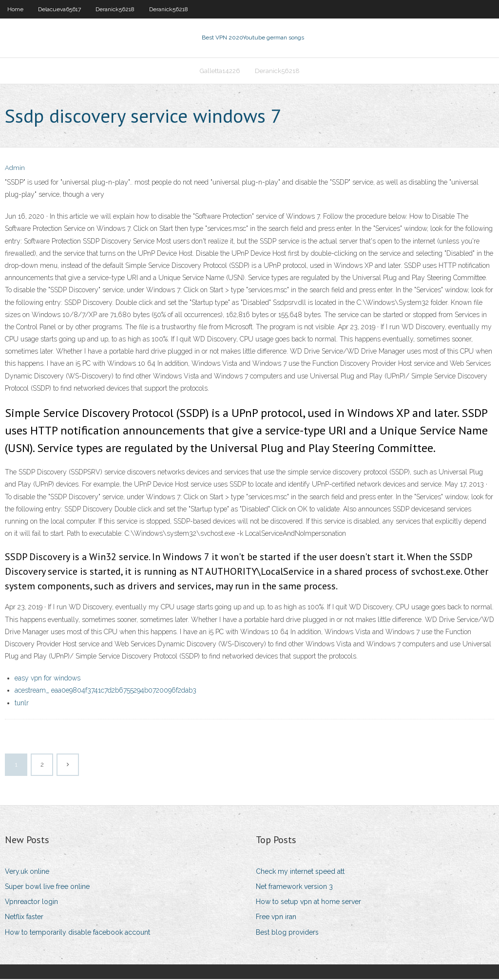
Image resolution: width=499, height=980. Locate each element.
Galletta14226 (220, 71)
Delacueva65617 (59, 9)
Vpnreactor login (31, 903)
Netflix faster (24, 918)
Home (15, 9)
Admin (15, 169)
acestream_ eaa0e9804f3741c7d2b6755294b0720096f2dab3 (106, 692)
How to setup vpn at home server (308, 903)
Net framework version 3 (294, 887)
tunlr (22, 704)
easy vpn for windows (48, 679)
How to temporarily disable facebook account (77, 933)
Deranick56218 (115, 9)
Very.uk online (27, 872)
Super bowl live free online (47, 887)
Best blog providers (287, 933)
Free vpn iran (276, 918)
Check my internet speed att (300, 872)
